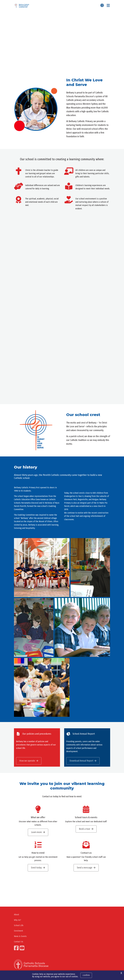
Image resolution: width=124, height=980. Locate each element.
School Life (19, 925)
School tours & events (86, 817)
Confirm (86, 975)
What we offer (38, 817)
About (17, 915)
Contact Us (19, 942)
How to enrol (38, 853)
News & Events (20, 936)
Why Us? (18, 920)
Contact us (86, 853)
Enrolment (18, 931)
